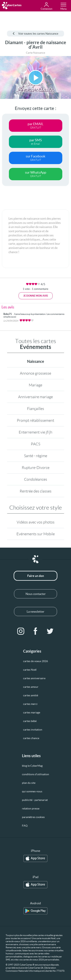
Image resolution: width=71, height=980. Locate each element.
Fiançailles (36, 409)
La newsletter (35, 612)
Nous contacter (36, 594)
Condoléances (36, 479)
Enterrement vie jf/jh (35, 432)
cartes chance (31, 738)
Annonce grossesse (35, 373)
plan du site (29, 783)
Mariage (35, 385)
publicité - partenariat (35, 800)
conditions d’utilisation (35, 774)
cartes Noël (30, 670)
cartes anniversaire (34, 678)
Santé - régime (36, 456)
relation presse (31, 808)
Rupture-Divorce (36, 468)
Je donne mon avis (36, 296)
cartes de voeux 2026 (35, 661)
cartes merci (30, 704)
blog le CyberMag (32, 766)
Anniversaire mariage (35, 397)
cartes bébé (30, 721)
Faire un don (36, 576)
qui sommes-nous (32, 791)
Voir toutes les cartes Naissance (35, 34)
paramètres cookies (33, 817)
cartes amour (31, 687)
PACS (35, 444)
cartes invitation (33, 730)
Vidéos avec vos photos (36, 522)
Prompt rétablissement (35, 420)
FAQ (25, 826)
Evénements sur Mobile (36, 534)
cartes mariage (32, 712)
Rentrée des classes (36, 491)
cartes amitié (31, 695)
